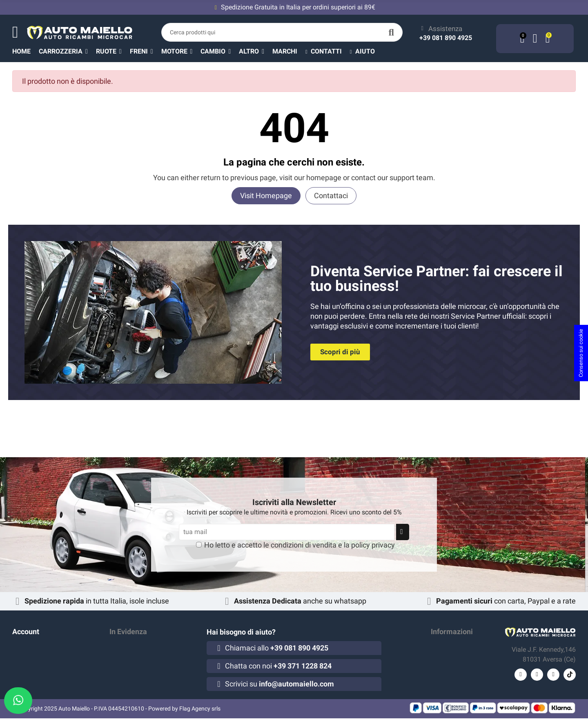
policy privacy (373, 545)
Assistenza (445, 29)
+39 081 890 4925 (446, 38)
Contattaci (331, 196)
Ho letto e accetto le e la (300, 545)
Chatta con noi (278, 666)
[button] (256, 51)
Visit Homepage (266, 196)
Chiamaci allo (277, 648)
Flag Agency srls (200, 712)
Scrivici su (280, 684)
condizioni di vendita (304, 545)
